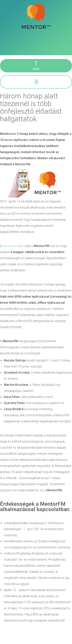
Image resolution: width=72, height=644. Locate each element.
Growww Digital (13, 246)
